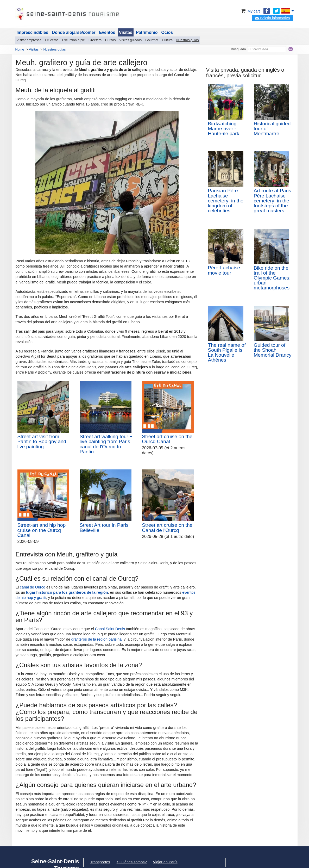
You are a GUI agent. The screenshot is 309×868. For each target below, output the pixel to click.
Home (20, 49)
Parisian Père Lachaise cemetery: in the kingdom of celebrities (226, 201)
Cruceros (52, 40)
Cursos (111, 40)
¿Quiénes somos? (132, 862)
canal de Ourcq (33, 587)
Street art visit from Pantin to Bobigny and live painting (42, 441)
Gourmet (152, 40)
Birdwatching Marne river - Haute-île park (224, 129)
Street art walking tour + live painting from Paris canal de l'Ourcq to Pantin (106, 444)
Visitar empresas (29, 40)
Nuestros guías (187, 40)
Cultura (167, 40)
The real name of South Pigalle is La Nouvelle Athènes (227, 353)
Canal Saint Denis (110, 629)
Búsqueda (238, 49)
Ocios (167, 32)
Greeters (95, 40)
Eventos (107, 32)
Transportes (100, 862)
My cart (250, 11)
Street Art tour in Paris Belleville (104, 528)
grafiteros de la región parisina (97, 639)
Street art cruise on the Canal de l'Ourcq (167, 528)
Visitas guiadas (130, 40)
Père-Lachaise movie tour (224, 270)
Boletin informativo (272, 18)
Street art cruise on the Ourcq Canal (167, 439)
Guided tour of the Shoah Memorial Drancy (273, 350)
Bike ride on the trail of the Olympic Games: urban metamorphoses (272, 278)
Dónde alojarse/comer (74, 32)
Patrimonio (147, 32)
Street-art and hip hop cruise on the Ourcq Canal (42, 530)
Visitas (126, 32)
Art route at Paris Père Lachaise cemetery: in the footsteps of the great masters (273, 201)
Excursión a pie (74, 40)
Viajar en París (165, 862)
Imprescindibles (33, 32)
